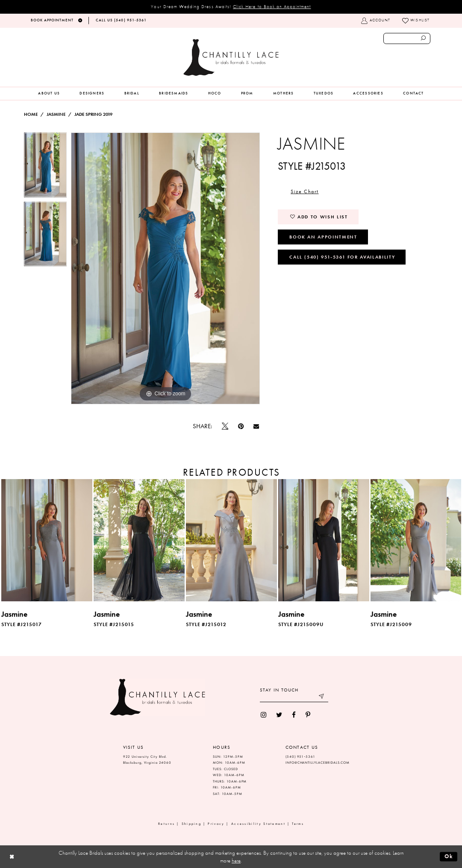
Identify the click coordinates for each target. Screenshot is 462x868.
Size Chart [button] (305, 191)
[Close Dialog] (12, 857)
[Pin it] (241, 426)
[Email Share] (256, 427)
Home (31, 114)
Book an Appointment (323, 237)
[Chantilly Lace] (231, 57)
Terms (298, 824)
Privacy (216, 824)
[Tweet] (225, 427)
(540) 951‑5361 (300, 757)
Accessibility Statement (258, 824)
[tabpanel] (46, 167)
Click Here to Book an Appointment (272, 6)
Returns (166, 824)
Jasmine (56, 114)
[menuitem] (49, 94)
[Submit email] (322, 697)
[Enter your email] (294, 697)
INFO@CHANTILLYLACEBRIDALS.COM (318, 763)
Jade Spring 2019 (93, 114)
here (236, 861)
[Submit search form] (424, 38)
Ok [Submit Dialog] (449, 856)
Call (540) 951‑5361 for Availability (342, 257)
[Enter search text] (407, 38)
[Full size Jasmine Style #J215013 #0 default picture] (165, 268)
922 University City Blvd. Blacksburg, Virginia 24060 (147, 760)
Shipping (191, 824)
